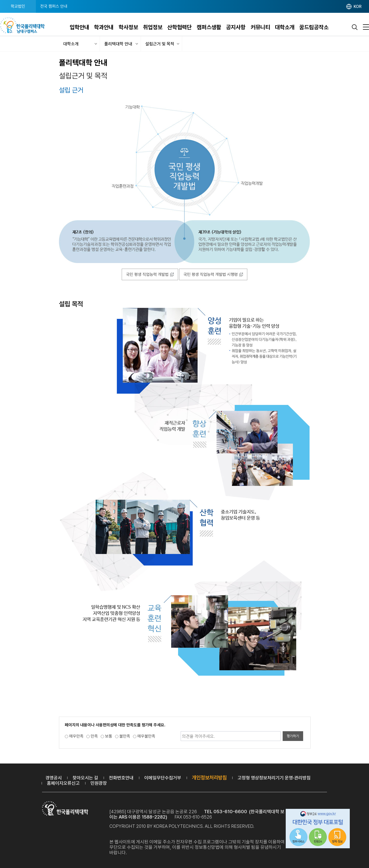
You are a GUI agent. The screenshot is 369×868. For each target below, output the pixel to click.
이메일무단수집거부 (163, 778)
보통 (109, 736)
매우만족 (76, 736)
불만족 (125, 736)
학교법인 (18, 6)
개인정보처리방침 (209, 778)
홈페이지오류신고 (63, 783)
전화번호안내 (121, 778)
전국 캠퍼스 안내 (54, 6)
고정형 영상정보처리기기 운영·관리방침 (274, 778)
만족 (94, 736)
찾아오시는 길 (85, 778)
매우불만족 (146, 736)
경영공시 (54, 778)
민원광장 (99, 783)
